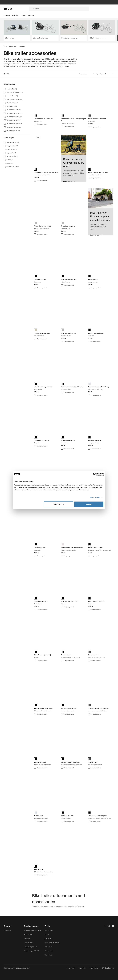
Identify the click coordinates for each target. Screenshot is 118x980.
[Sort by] (107, 74)
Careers (47, 935)
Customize (59, 504)
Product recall (29, 943)
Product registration (31, 947)
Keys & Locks (28, 935)
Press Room (49, 947)
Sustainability (49, 939)
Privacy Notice (71, 968)
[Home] (16, 9)
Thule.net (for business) (52, 943)
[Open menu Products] (8, 15)
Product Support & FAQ (32, 951)
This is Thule (49, 930)
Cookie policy (82, 968)
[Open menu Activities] (16, 15)
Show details (95, 498)
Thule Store (48, 955)
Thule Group (49, 951)
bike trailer (39, 907)
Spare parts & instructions (33, 930)
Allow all (89, 504)
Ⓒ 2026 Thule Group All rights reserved (16, 968)
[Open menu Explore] (25, 15)
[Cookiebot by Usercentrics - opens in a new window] (95, 474)
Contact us (7, 930)
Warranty (27, 939)
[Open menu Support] (32, 15)
